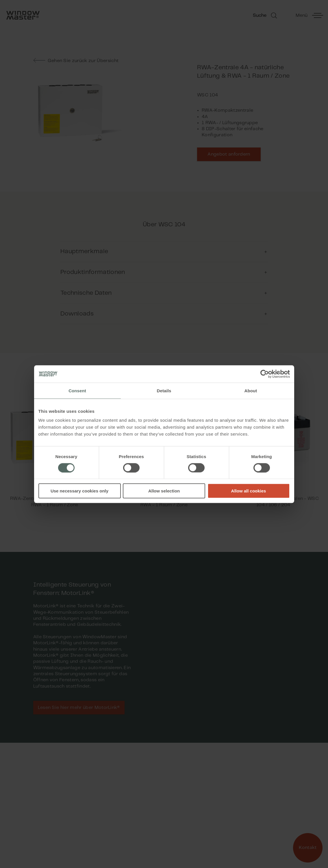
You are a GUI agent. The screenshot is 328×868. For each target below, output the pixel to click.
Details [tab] (164, 390)
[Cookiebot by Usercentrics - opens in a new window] (265, 374)
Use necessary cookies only (79, 491)
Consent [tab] (77, 390)
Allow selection (164, 491)
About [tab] (251, 390)
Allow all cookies (249, 491)
